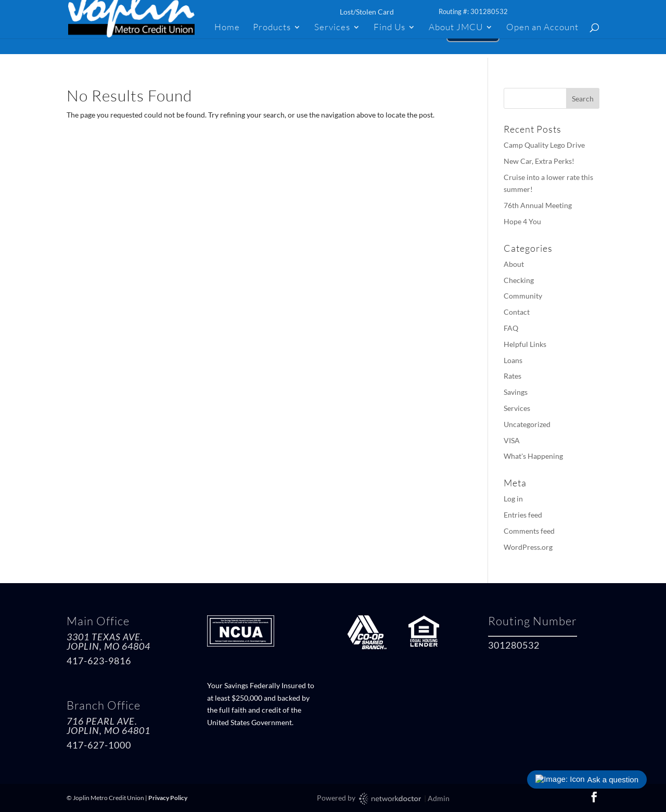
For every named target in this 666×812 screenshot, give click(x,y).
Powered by (370, 799)
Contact (517, 312)
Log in (513, 499)
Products (272, 28)
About (514, 264)
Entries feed (523, 515)
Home (227, 28)
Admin (439, 798)
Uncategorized (527, 424)
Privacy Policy (168, 798)
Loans (513, 360)
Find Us (389, 28)
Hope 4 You (522, 221)
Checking (519, 280)
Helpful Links (525, 344)
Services (332, 28)
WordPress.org (528, 547)
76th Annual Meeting (538, 205)
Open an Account (542, 28)
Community (523, 296)
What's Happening (533, 456)
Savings (516, 392)
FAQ (511, 328)
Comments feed (529, 531)
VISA (512, 440)
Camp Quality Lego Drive (544, 145)
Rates (513, 376)
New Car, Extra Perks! (539, 161)
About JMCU (456, 28)
